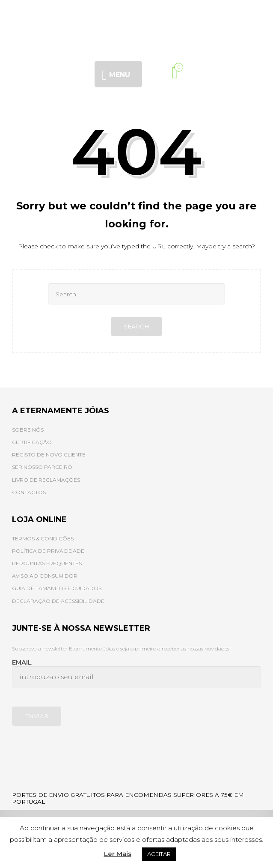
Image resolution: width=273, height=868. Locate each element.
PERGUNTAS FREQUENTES (47, 563)
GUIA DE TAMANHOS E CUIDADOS (57, 588)
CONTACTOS (29, 492)
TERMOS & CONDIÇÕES (43, 538)
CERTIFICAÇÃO (32, 442)
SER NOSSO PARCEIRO (42, 467)
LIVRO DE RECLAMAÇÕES (46, 480)
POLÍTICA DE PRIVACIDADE (48, 551)
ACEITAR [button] (159, 854)
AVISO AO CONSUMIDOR (45, 576)
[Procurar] (158, 73)
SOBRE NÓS (28, 430)
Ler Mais (118, 854)
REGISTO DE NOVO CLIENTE (49, 455)
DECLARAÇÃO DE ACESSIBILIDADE (58, 601)
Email (136, 673)
